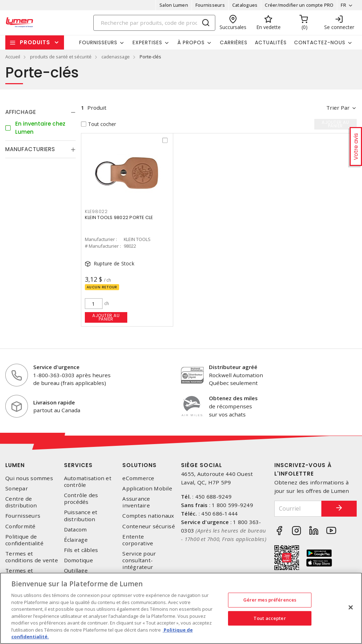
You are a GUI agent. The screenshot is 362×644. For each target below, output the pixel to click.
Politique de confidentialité (24, 540)
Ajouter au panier (106, 317)
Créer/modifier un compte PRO (299, 5)
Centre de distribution (21, 502)
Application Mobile (147, 488)
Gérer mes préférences (270, 600)
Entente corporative (138, 540)
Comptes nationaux (148, 516)
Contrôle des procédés (81, 499)
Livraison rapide (54, 402)
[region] (181, 608)
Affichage (21, 112)
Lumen (15, 465)
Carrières (234, 42)
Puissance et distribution (81, 516)
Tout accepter (270, 618)
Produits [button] (35, 42)
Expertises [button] (147, 42)
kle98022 (96, 211)
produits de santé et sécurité (61, 57)
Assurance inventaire (136, 502)
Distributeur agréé (233, 367)
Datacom (75, 530)
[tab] (40, 112)
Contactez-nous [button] (320, 42)
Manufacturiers (30, 149)
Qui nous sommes (29, 478)
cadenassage (116, 57)
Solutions (139, 465)
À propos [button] (191, 42)
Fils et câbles (81, 550)
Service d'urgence (56, 367)
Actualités (271, 42)
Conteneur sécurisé (149, 526)
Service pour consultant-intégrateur (139, 560)
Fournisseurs (210, 5)
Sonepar (17, 488)
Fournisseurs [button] (98, 42)
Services (78, 465)
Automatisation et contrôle (88, 482)
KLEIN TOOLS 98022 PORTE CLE (119, 217)
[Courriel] (298, 509)
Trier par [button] (338, 108)
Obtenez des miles (233, 398)
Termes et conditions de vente (32, 557)
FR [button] (343, 5)
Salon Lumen (174, 5)
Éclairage (76, 540)
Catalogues (245, 5)
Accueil (13, 57)
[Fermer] (351, 608)
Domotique (78, 560)
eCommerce (138, 478)
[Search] (154, 23)
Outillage (76, 571)
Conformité (21, 526)
